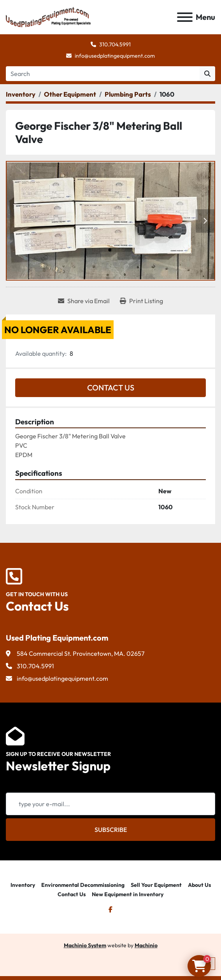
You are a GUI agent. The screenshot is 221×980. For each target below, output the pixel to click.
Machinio (146, 945)
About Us (199, 885)
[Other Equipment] (70, 94)
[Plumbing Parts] (128, 94)
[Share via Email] (84, 301)
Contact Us (111, 388)
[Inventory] (21, 94)
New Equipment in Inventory (128, 894)
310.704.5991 (115, 44)
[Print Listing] (141, 301)
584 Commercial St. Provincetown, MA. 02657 (81, 653)
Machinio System (85, 945)
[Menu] (185, 17)
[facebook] (110, 909)
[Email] (110, 804)
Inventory (23, 885)
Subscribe (111, 830)
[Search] (103, 74)
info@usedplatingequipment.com (115, 56)
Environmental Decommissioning (83, 885)
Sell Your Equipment (156, 885)
